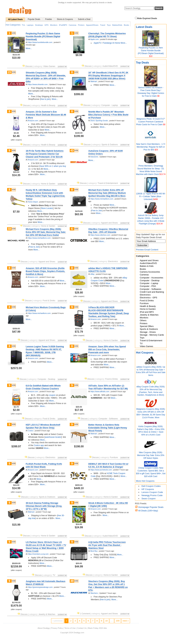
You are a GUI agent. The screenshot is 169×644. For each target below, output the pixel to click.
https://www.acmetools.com (101, 470)
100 (118, 621)
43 (72, 151)
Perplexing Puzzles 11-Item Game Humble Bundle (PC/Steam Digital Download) (151, 51)
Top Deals (143, 63)
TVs (23, 25)
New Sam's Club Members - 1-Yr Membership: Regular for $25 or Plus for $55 (151, 147)
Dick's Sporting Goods (99, 121)
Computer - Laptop (149, 283)
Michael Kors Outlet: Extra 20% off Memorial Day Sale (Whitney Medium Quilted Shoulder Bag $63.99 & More (107, 193)
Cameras (73, 25)
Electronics (145, 295)
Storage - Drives (148, 332)
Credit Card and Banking (152, 292)
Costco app (39, 445)
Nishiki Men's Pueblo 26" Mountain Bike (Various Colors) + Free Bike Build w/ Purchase (108, 115)
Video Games (146, 346)
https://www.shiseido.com (38, 84)
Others (143, 320)
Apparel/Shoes (92, 25)
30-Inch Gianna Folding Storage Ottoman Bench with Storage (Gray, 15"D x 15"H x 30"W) (44, 506)
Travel (103, 25)
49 (72, 581)
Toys (109, 25)
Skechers (94, 593)
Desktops (39, 25)
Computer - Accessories (151, 278)
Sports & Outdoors (149, 329)
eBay (92, 274)
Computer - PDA (148, 286)
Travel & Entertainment (151, 340)
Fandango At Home (111, 43)
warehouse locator (53, 437)
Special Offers (147, 326)
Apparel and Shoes (149, 260)
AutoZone (94, 157)
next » (126, 621)
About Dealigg (44, 628)
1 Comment (84, 614)
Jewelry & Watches (149, 315)
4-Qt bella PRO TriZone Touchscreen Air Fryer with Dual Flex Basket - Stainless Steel (107, 545)
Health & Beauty (148, 306)
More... (29, 48)
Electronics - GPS (148, 298)
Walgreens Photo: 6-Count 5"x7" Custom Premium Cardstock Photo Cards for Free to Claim (151, 122)
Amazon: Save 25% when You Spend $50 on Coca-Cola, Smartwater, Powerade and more (107, 349)
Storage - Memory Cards (152, 335)
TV (141, 343)
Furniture (144, 303)
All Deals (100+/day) (148, 511)
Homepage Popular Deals (151, 507)
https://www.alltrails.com (100, 391)
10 (106, 621)
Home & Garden (148, 309)
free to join (45, 99)
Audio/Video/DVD (148, 263)
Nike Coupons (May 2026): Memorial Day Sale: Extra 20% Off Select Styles (151, 455)
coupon (52, 395)
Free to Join (97, 211)
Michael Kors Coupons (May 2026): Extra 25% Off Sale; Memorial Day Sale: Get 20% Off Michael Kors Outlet (46, 232)
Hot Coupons (145, 353)
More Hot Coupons (145, 481)
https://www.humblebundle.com (40, 42)
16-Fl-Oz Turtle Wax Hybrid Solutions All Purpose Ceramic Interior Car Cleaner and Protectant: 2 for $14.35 (45, 154)
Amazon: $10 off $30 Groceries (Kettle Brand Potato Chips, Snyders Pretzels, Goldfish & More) (45, 271)
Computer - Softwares (150, 289)
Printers (81, 25)
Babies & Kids (147, 266)
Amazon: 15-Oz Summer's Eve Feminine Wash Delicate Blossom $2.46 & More (46, 115)
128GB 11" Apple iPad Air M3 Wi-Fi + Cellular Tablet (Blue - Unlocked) (151, 196)
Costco (31, 431)
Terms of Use (70, 628)
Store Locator (47, 208)
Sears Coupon (148, 499)
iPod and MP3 (147, 312)
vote (14, 33)
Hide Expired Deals (146, 18)
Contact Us (82, 628)
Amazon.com (33, 121)
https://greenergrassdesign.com (40, 587)
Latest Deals (144, 27)
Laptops (30, 25)
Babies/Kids (117, 25)
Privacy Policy (57, 628)
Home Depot (33, 202)
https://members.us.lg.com (38, 554)
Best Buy (94, 551)
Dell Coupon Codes (151, 486)
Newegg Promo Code (152, 495)
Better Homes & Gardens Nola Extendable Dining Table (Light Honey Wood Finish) (108, 428)
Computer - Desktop (150, 280)
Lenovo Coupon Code (152, 492)
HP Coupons (148, 489)
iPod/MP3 (63, 25)
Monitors (54, 25)
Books (126, 25)
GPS (46, 25)
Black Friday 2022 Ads (97, 628)
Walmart (94, 81)
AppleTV (97, 43)
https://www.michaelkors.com (102, 199)
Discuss (27, 66)
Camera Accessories (150, 272)
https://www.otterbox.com (100, 235)
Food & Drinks (147, 301)
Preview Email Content (147, 250)
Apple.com (94, 39)
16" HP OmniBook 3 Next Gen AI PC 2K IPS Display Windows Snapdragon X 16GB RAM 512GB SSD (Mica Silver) (108, 76)
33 (9, 229)
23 (9, 72)
